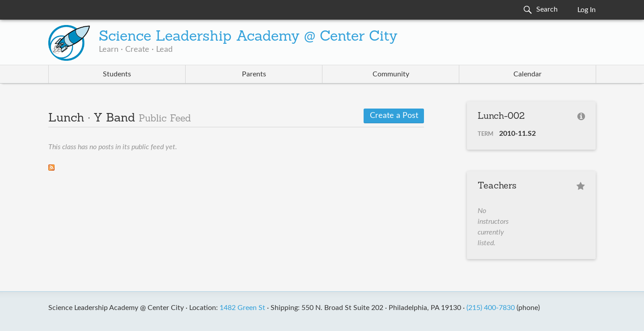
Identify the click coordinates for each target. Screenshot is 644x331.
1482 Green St (242, 308)
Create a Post (394, 116)
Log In (587, 10)
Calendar (527, 74)
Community (391, 74)
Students (117, 74)
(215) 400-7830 (491, 308)
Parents (254, 74)
